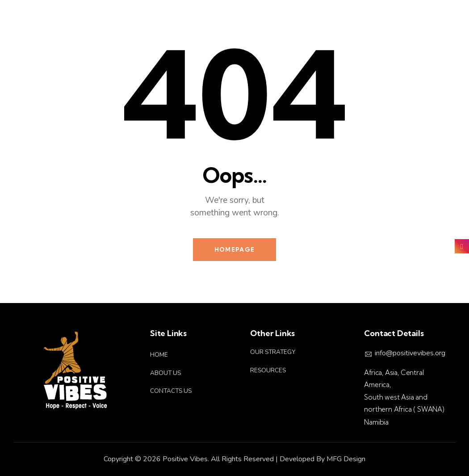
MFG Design (346, 459)
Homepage (234, 249)
